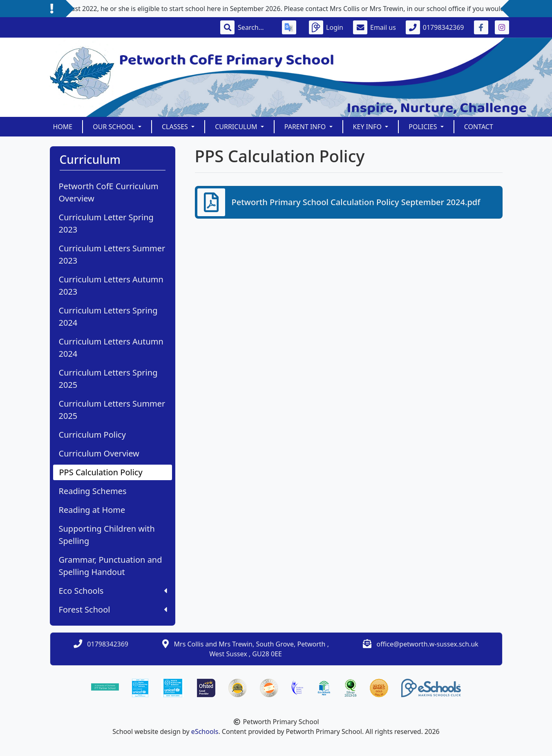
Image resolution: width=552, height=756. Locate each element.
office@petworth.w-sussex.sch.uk (427, 644)
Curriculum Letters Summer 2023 (112, 254)
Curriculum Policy (92, 435)
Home (63, 127)
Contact (479, 127)
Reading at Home (92, 510)
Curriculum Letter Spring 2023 (106, 223)
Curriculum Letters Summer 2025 (112, 410)
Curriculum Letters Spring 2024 (108, 316)
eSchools (205, 731)
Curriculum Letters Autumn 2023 (111, 285)
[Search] (255, 27)
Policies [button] (423, 127)
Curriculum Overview (99, 453)
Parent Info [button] (306, 127)
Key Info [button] (368, 127)
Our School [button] (115, 127)
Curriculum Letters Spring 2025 (108, 379)
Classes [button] (176, 127)
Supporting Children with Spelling (107, 535)
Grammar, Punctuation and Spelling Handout (111, 566)
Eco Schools (113, 591)
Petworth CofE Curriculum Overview (109, 192)
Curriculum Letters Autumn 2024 (111, 348)
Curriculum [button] (237, 127)
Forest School (113, 609)
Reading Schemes (93, 491)
